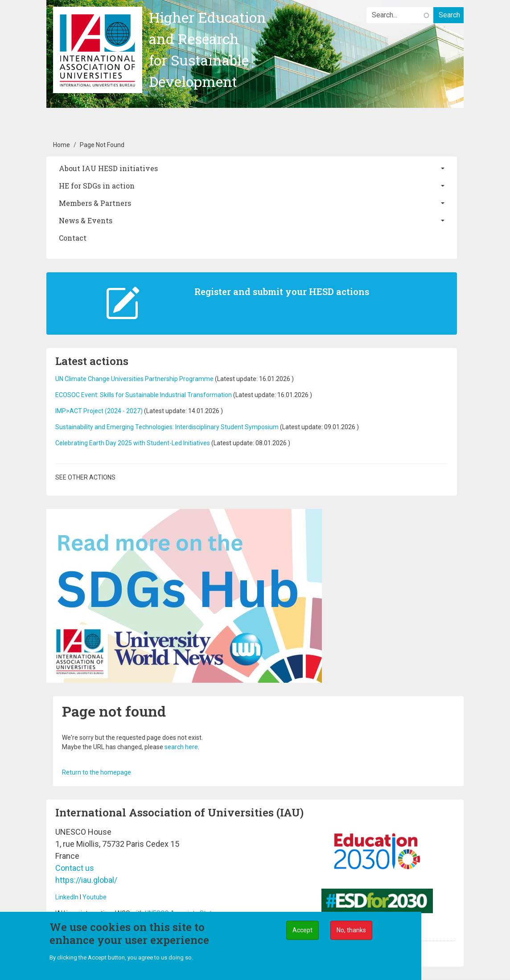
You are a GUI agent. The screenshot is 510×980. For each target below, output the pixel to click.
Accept (302, 933)
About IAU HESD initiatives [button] (108, 168)
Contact (73, 238)
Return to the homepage (97, 772)
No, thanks (351, 933)
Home (62, 145)
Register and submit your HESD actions (282, 291)
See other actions (85, 477)
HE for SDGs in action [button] (97, 186)
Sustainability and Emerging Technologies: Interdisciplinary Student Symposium (167, 427)
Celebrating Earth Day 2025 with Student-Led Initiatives (133, 443)
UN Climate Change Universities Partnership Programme (134, 379)
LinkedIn (67, 897)
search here (181, 747)
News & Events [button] (86, 220)
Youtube (95, 897)
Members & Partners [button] (95, 203)
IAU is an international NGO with (100, 913)
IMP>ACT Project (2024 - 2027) (99, 411)
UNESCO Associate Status (182, 913)
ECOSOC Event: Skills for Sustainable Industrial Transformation (144, 395)
